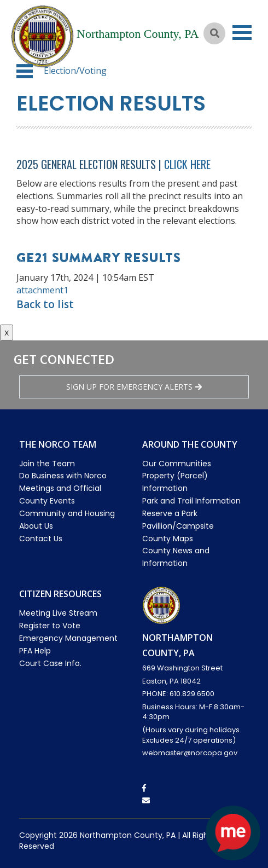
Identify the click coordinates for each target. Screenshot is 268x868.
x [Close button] (7, 332)
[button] (25, 71)
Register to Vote (50, 626)
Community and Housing (67, 513)
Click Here (187, 164)
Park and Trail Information (191, 501)
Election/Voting (75, 71)
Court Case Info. (50, 663)
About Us (36, 526)
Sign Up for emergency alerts (134, 387)
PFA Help (35, 651)
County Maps (168, 539)
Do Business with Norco (63, 476)
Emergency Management (68, 638)
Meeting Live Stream (58, 613)
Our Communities (177, 464)
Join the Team (47, 464)
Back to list (45, 304)
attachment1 (42, 290)
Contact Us (41, 539)
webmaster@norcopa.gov (190, 753)
